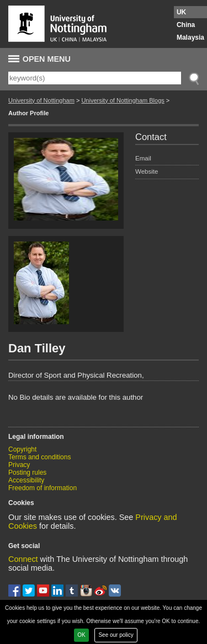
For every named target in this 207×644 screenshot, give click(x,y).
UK (181, 12)
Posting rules (27, 473)
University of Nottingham (41, 100)
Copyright (22, 449)
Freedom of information (43, 488)
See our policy (116, 635)
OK (81, 635)
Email (143, 158)
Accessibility (26, 480)
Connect (23, 559)
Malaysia (190, 37)
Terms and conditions (39, 457)
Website (147, 171)
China (186, 25)
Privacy (19, 465)
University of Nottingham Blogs (123, 100)
